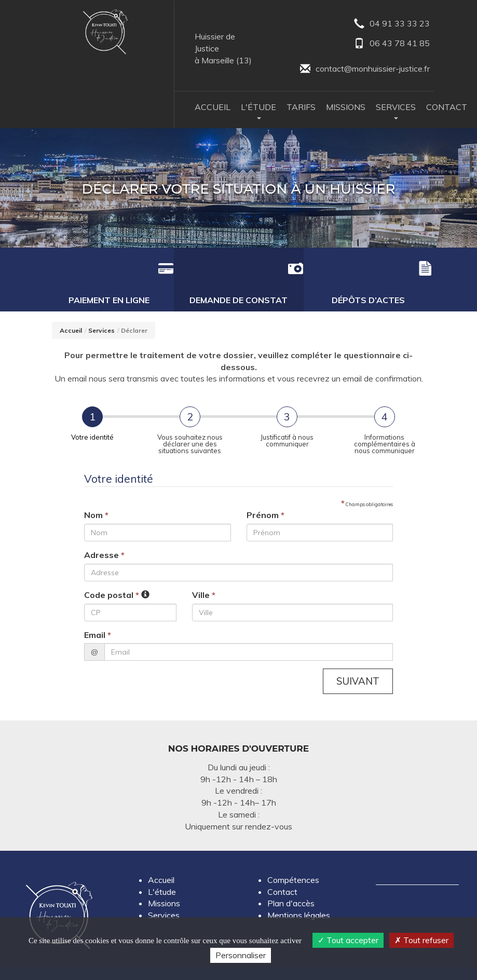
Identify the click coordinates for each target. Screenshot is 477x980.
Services (101, 310)
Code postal (112, 575)
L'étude (162, 872)
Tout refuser (421, 940)
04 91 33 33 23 (391, 24)
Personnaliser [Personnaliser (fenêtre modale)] (241, 955)
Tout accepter (348, 940)
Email (98, 615)
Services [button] (396, 112)
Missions (346, 108)
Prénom (265, 495)
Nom (96, 495)
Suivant (357, 661)
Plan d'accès (291, 884)
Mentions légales (299, 896)
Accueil (213, 108)
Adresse (104, 535)
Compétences (293, 860)
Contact (447, 108)
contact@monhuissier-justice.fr (364, 70)
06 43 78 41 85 (391, 44)
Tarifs (301, 108)
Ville (204, 575)
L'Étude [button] (258, 112)
